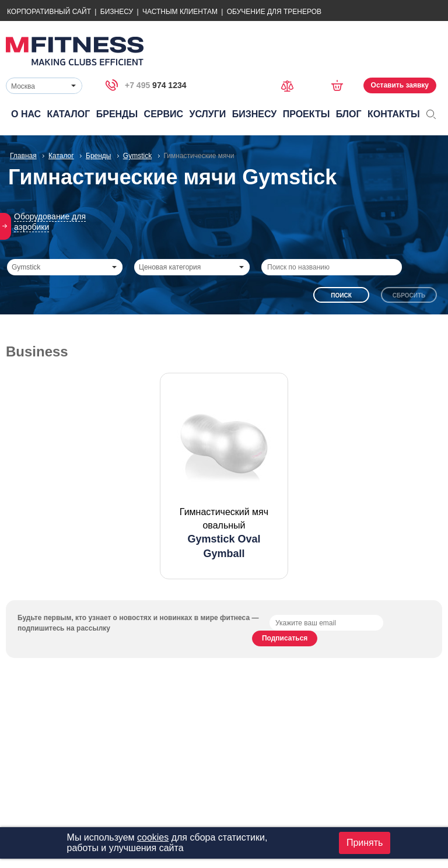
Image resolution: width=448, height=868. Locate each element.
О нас (26, 114)
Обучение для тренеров (274, 12)
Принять (365, 843)
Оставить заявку (400, 85)
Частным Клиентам (180, 12)
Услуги (207, 114)
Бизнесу (117, 12)
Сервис (164, 114)
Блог (349, 114)
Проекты (307, 114)
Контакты (394, 114)
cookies (153, 837)
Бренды (117, 114)
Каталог (69, 114)
